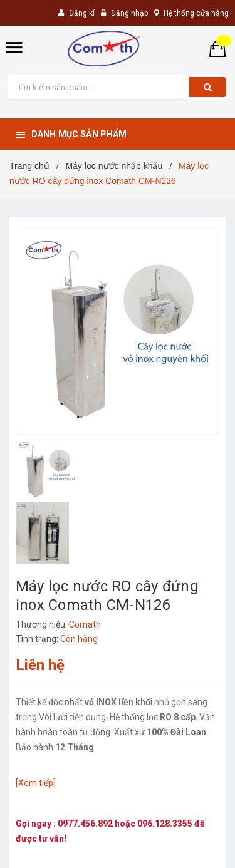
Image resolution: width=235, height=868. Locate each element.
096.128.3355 (166, 824)
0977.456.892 (86, 824)
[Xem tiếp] (36, 783)
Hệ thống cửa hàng (196, 13)
